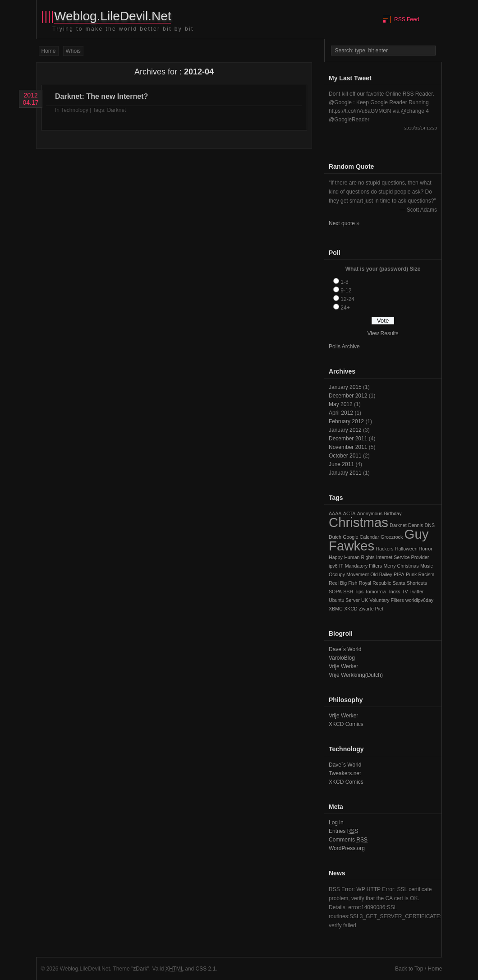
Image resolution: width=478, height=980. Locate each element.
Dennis (416, 525)
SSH (348, 592)
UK (365, 600)
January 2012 (345, 430)
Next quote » (344, 223)
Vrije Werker (343, 666)
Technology (75, 110)
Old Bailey (381, 574)
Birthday (393, 513)
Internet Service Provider (402, 557)
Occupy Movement (349, 574)
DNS (430, 525)
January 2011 (345, 473)
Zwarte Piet (371, 609)
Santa (399, 583)
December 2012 (348, 396)
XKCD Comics (346, 724)
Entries (343, 831)
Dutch (335, 537)
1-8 (344, 282)
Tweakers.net (345, 773)
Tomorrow (376, 592)
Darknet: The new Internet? (101, 96)
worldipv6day (419, 600)
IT (341, 566)
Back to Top (409, 969)
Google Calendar (361, 537)
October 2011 (345, 456)
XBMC (336, 609)
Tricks (394, 592)
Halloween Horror (414, 549)
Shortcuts (417, 583)
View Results (383, 333)
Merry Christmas (401, 566)
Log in (336, 823)
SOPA (335, 592)
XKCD (351, 609)
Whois (73, 51)
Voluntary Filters (386, 600)
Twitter (416, 592)
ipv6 (333, 566)
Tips (359, 592)
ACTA (349, 513)
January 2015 (345, 387)
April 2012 (341, 413)
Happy (336, 557)
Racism (427, 574)
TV (405, 592)
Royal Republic (375, 583)
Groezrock (392, 537)
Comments (348, 840)
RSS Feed (407, 19)
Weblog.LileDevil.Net (113, 16)
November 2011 (348, 447)
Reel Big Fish (343, 583)
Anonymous (370, 513)
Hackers (384, 549)
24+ (345, 308)
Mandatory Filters (363, 566)
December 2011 (348, 439)
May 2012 (341, 404)
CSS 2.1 (206, 969)
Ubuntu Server (344, 600)
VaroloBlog (342, 658)
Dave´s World (345, 649)
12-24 (347, 299)
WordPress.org (347, 848)
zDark (140, 969)
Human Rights (359, 557)
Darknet (116, 110)
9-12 (346, 291)
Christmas (358, 522)
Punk (411, 574)
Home (49, 51)
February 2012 (346, 421)
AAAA (335, 513)
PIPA (399, 574)
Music (427, 566)
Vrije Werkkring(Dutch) (356, 675)
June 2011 (341, 464)
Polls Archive (344, 347)
